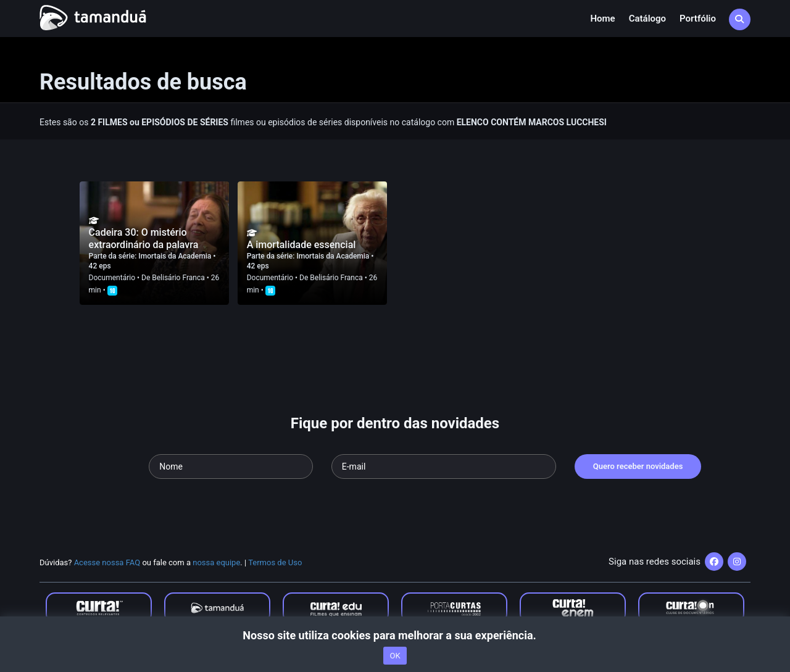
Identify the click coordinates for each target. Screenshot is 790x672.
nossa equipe (216, 562)
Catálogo (647, 19)
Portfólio (698, 19)
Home (602, 19)
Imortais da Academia (176, 256)
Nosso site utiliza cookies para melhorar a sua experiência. (395, 635)
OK (395, 656)
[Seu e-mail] (444, 467)
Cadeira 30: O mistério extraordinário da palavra (144, 239)
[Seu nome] (231, 467)
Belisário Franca (178, 278)
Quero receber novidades (638, 466)
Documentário (112, 278)
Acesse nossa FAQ (107, 562)
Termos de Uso (275, 562)
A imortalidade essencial (301, 245)
